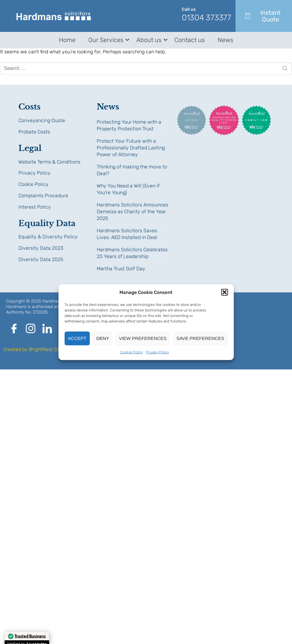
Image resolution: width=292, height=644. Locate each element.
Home (67, 40)
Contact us (190, 40)
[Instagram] (30, 329)
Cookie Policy (131, 352)
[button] (224, 292)
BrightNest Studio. (49, 349)
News (226, 40)
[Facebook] (14, 329)
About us (150, 40)
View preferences (143, 338)
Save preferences (200, 338)
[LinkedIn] (47, 329)
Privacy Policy (157, 352)
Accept (77, 338)
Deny (103, 338)
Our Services (107, 40)
